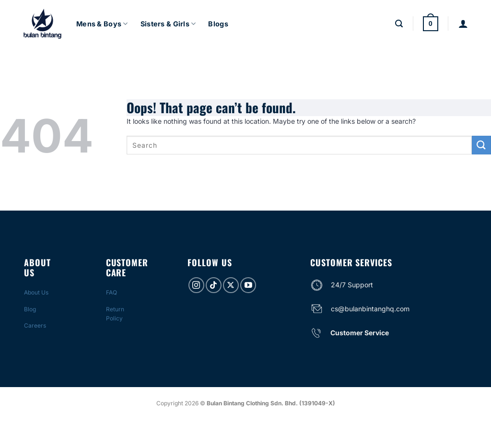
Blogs (218, 24)
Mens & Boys (102, 24)
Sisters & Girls (168, 24)
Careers (35, 325)
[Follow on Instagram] (196, 285)
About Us (36, 292)
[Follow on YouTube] (248, 285)
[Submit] (481, 145)
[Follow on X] (231, 285)
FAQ (111, 292)
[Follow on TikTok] (214, 285)
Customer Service (360, 333)
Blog (30, 309)
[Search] (399, 24)
